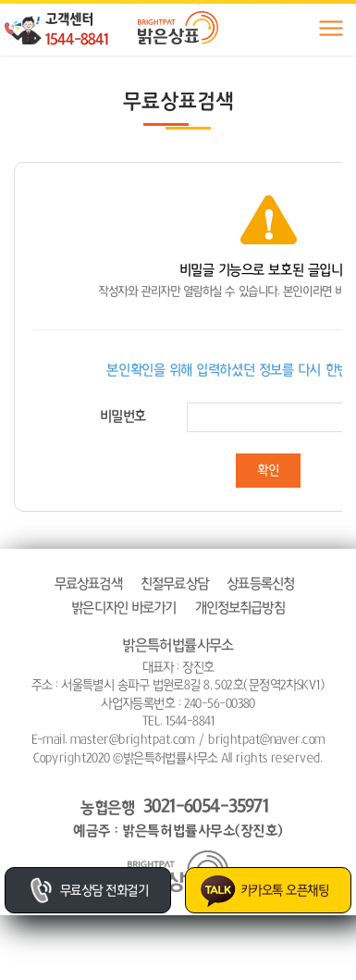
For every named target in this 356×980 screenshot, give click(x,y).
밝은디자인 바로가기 (123, 608)
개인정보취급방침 (240, 608)
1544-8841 (77, 39)
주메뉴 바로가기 (0, 0)
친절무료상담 (174, 583)
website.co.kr (213, 775)
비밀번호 (123, 416)
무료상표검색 (88, 583)
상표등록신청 (260, 583)
